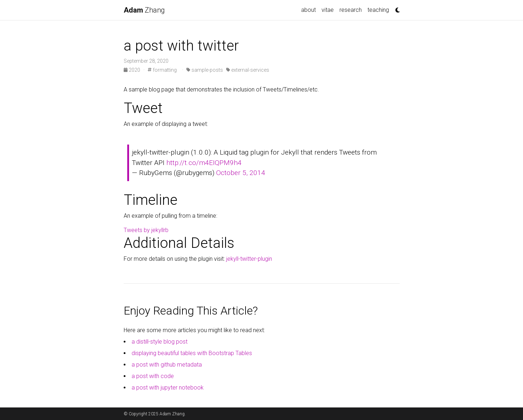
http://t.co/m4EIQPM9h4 (204, 163)
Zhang (144, 10)
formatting (162, 70)
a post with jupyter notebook (168, 388)
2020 (132, 70)
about (308, 10)
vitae (328, 10)
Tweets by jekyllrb (146, 230)
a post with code (153, 376)
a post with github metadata (167, 365)
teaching (378, 10)
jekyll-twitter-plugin (249, 259)
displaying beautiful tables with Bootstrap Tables (192, 353)
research (351, 10)
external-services (248, 70)
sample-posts (205, 70)
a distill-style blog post (160, 342)
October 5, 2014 (241, 173)
